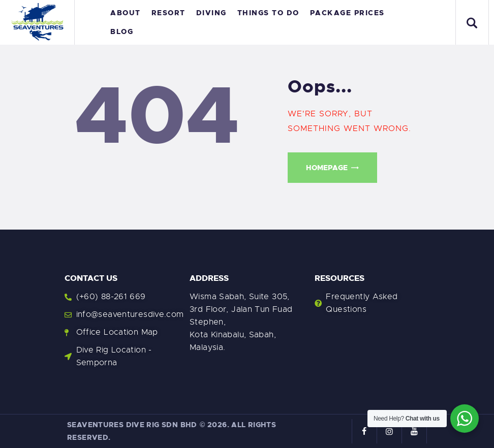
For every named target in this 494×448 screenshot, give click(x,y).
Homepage (327, 168)
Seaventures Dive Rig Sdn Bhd (132, 425)
